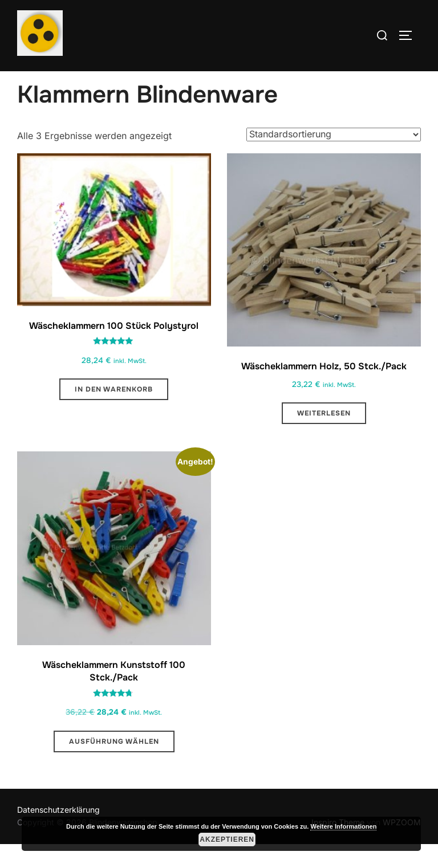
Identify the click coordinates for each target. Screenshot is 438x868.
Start (27, 79)
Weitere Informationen (343, 826)
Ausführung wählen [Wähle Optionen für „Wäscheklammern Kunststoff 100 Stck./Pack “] (114, 765)
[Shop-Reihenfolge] (334, 158)
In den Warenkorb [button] (114, 414)
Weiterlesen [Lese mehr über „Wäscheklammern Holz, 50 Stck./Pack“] (324, 438)
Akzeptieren (227, 840)
